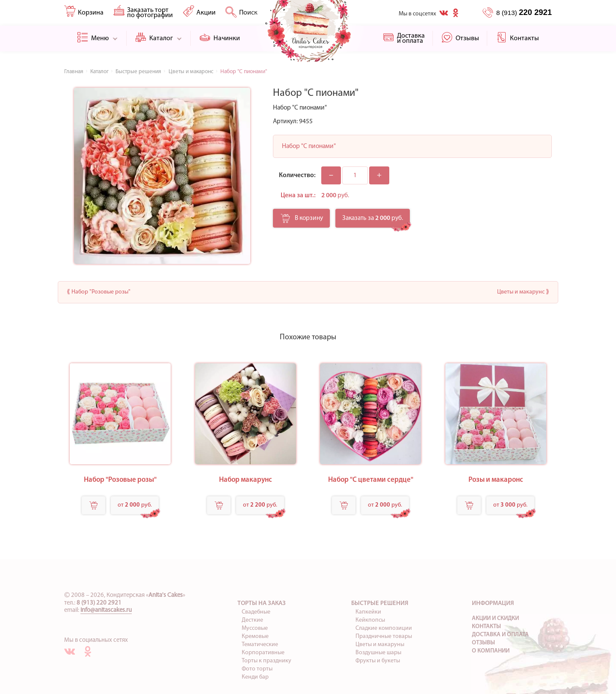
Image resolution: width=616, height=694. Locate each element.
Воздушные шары (378, 653)
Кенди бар (255, 677)
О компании (491, 651)
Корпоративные (263, 653)
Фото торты (257, 669)
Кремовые (255, 636)
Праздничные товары (384, 636)
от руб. (135, 505)
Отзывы (483, 643)
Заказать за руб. (373, 218)
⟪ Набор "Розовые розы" (99, 292)
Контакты (486, 627)
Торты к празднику (267, 661)
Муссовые (255, 628)
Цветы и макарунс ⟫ (523, 292)
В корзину (302, 221)
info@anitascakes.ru (106, 610)
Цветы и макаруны (380, 645)
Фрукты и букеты (378, 661)
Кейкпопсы (370, 620)
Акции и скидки (495, 618)
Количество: (297, 175)
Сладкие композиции (384, 628)
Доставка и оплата (500, 635)
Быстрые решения (380, 604)
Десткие (252, 620)
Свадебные (256, 612)
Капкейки (368, 612)
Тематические (260, 645)
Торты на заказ (262, 604)
